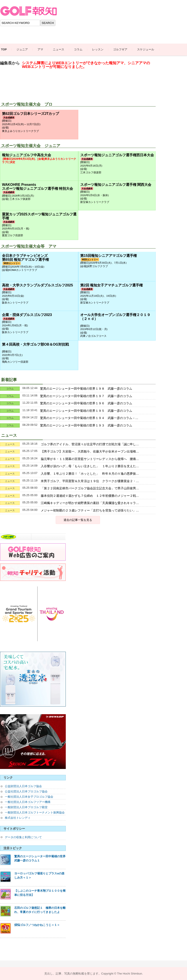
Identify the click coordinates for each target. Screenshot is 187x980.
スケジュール (150, 49)
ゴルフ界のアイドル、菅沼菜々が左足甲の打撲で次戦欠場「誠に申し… (90, 444)
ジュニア (26, 49)
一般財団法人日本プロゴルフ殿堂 (26, 807)
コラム (82, 49)
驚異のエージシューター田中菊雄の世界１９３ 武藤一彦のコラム (86, 425)
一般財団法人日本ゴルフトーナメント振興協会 (35, 812)
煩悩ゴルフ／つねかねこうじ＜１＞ (37, 925)
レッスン (102, 49)
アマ (44, 49)
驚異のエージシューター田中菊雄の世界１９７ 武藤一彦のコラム (86, 396)
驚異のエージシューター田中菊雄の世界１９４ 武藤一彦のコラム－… (89, 418)
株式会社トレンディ (18, 818)
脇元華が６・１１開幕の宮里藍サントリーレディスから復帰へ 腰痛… (90, 459)
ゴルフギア (124, 49)
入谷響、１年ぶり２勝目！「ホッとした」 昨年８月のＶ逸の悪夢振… (90, 474)
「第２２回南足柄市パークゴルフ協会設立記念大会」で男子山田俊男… (90, 488)
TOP (8, 49)
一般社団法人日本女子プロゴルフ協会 (29, 797)
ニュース (62, 49)
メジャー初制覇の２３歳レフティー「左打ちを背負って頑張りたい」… (90, 510)
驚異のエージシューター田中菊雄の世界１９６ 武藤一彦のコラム (86, 403)
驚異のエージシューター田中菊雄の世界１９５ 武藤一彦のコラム (86, 411)
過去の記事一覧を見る (78, 520)
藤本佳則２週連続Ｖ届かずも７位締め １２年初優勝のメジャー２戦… (90, 496)
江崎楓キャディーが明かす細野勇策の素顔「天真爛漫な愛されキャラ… (90, 503)
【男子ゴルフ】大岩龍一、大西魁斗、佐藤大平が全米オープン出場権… (90, 451)
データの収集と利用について (23, 837)
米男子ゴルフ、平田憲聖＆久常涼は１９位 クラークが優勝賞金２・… (90, 481)
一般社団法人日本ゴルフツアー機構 (28, 802)
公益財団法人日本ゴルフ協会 (23, 786)
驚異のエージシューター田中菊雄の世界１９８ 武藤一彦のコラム (86, 389)
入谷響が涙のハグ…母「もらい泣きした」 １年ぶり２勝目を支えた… (90, 466)
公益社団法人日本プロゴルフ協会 (26, 791)
